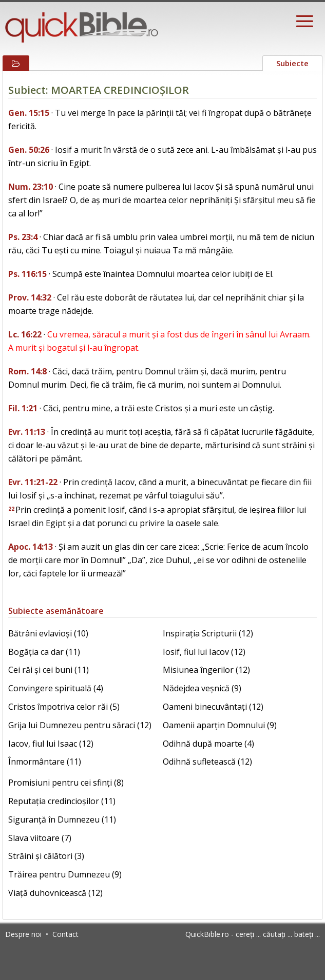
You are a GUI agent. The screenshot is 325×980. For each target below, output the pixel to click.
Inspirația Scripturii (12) (208, 633)
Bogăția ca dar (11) (44, 652)
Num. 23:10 (31, 187)
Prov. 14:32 (30, 297)
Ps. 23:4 (23, 237)
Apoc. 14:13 (31, 547)
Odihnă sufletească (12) (207, 762)
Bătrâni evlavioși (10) (48, 633)
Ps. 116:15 (27, 274)
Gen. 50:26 (29, 150)
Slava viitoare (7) (40, 838)
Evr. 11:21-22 (33, 482)
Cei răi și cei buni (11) (49, 670)
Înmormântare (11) (45, 762)
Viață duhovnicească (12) (55, 893)
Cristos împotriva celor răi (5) (64, 707)
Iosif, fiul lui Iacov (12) (204, 652)
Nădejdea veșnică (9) (202, 688)
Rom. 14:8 (27, 371)
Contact (65, 934)
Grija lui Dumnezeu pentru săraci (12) (80, 725)
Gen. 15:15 (29, 113)
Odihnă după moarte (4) (208, 744)
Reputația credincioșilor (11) (62, 801)
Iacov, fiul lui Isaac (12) (51, 744)
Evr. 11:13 (27, 432)
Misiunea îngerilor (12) (206, 670)
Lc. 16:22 (25, 334)
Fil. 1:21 (23, 408)
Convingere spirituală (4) (56, 688)
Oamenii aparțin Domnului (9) (220, 725)
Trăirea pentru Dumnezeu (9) (65, 874)
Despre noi (23, 934)
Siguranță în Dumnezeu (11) (62, 819)
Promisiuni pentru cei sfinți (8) (66, 783)
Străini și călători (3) (46, 856)
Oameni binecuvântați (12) (213, 707)
